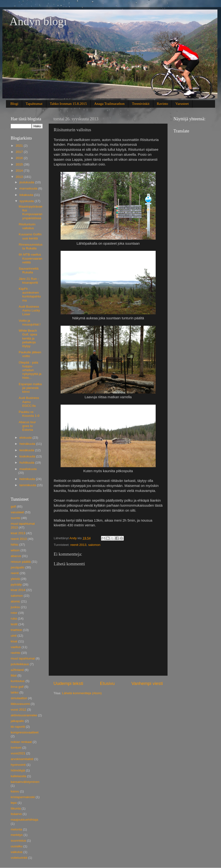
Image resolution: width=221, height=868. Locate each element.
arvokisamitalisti (22, 759)
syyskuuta (27, 201)
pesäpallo (18, 567)
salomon (94, 545)
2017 (20, 152)
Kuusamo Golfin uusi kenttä (30, 236)
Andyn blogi (38, 21)
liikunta (16, 808)
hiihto (14, 545)
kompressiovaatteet (25, 732)
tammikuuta (28, 485)
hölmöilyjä (18, 770)
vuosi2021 (18, 753)
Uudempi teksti (68, 683)
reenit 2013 (78, 545)
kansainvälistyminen (25, 782)
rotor (14, 613)
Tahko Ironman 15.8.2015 (68, 104)
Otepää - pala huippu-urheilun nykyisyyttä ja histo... (30, 370)
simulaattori (19, 698)
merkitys (17, 835)
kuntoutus (18, 681)
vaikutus (17, 852)
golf (13, 507)
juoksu (15, 607)
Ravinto (163, 104)
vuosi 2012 (18, 710)
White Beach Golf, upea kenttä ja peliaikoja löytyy (28, 338)
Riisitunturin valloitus (27, 226)
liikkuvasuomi (20, 704)
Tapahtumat (34, 104)
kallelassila (18, 776)
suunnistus (18, 841)
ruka (14, 618)
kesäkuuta (27, 450)
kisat (14, 641)
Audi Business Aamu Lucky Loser (29, 310)
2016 (20, 158)
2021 (20, 146)
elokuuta (26, 438)
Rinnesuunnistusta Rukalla (31, 246)
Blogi (14, 104)
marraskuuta (29, 188)
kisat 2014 (18, 590)
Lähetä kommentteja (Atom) (82, 693)
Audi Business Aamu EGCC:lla (29, 402)
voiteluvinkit (19, 858)
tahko (15, 692)
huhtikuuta (27, 463)
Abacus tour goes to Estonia (27, 426)
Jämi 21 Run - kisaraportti (29, 281)
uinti (14, 636)
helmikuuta (28, 479)
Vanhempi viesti (147, 683)
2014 (20, 171)
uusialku (17, 846)
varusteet (17, 512)
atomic (15, 601)
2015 (20, 164)
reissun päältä (21, 562)
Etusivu (107, 683)
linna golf (17, 687)
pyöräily (16, 584)
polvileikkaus (20, 664)
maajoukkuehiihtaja (24, 820)
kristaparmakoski (23, 797)
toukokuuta (28, 456)
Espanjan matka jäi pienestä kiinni (30, 388)
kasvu (15, 791)
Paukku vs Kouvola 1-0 (29, 414)
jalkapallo (17, 721)
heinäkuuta (28, 444)
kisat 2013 (18, 533)
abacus (16, 556)
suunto (16, 518)
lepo (14, 803)
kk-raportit (18, 727)
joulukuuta (27, 182)
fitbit (14, 676)
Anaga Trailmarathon (109, 104)
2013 (20, 177)
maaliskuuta (28, 469)
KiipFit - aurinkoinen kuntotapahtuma (30, 295)
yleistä (15, 579)
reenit (15, 573)
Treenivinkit (141, 104)
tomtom (16, 748)
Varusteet (182, 104)
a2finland (17, 670)
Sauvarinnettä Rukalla (29, 270)
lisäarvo (16, 814)
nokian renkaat (21, 742)
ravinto (16, 653)
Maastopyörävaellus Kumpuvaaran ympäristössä (31, 212)
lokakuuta (27, 195)
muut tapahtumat (23, 658)
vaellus (16, 647)
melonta (16, 829)
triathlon (16, 630)
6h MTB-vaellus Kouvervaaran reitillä (31, 258)
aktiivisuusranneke (24, 715)
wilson (15, 550)
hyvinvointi (18, 765)
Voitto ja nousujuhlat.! (30, 322)
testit (14, 624)
